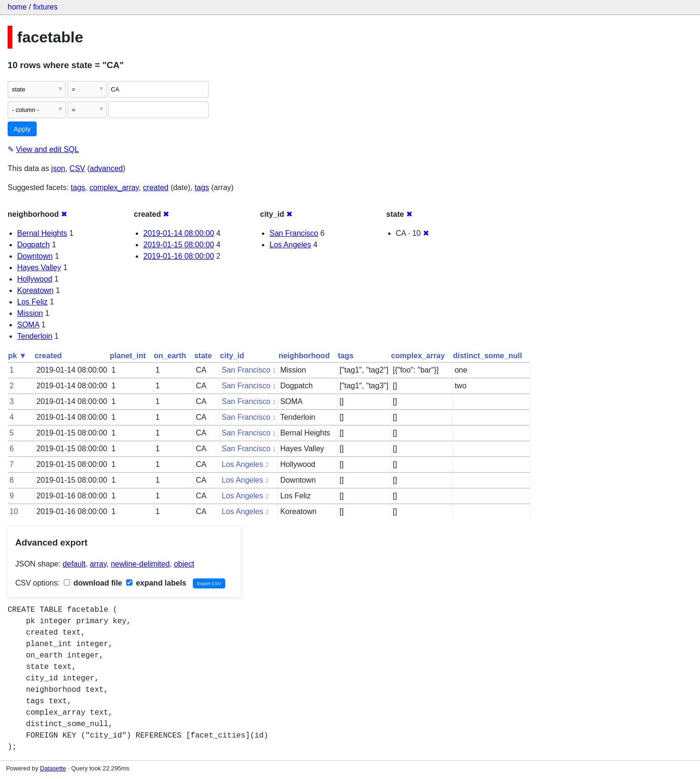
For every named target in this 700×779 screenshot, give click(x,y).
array (98, 564)
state (203, 356)
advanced (106, 168)
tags (78, 187)
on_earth (170, 356)
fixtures (45, 7)
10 (14, 511)
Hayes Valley (39, 268)
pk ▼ (17, 356)
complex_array (114, 187)
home (17, 7)
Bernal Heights (42, 233)
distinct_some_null (487, 356)
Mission (30, 313)
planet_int (128, 356)
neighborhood (304, 356)
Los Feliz (32, 302)
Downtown (35, 256)
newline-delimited (140, 564)
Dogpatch (34, 245)
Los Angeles (290, 245)
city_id (232, 356)
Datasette (53, 768)
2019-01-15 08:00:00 (179, 245)
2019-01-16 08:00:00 (179, 256)
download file (93, 583)
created (155, 187)
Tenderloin (35, 336)
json (58, 168)
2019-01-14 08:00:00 (179, 233)
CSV (77, 168)
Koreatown (35, 290)
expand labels (156, 583)
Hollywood (35, 279)
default (74, 564)
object (184, 564)
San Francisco (294, 233)
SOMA (28, 325)
